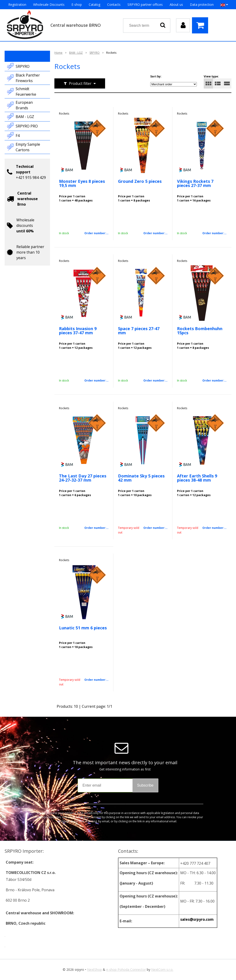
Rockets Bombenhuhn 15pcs (200, 331)
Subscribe (145, 785)
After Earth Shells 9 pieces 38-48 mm (197, 478)
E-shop (77, 4)
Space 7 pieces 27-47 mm (139, 331)
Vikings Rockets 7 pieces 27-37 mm (195, 183)
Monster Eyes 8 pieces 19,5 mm (82, 183)
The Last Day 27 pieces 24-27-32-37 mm (83, 478)
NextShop (94, 970)
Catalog (94, 4)
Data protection (202, 4)
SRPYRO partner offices (145, 4)
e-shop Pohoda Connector (126, 970)
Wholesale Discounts (49, 4)
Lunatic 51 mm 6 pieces (83, 628)
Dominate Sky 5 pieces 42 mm (141, 478)
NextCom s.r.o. (162, 970)
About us (176, 4)
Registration (17, 4)
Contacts (114, 4)
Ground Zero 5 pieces (140, 181)
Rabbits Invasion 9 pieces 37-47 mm (78, 331)
